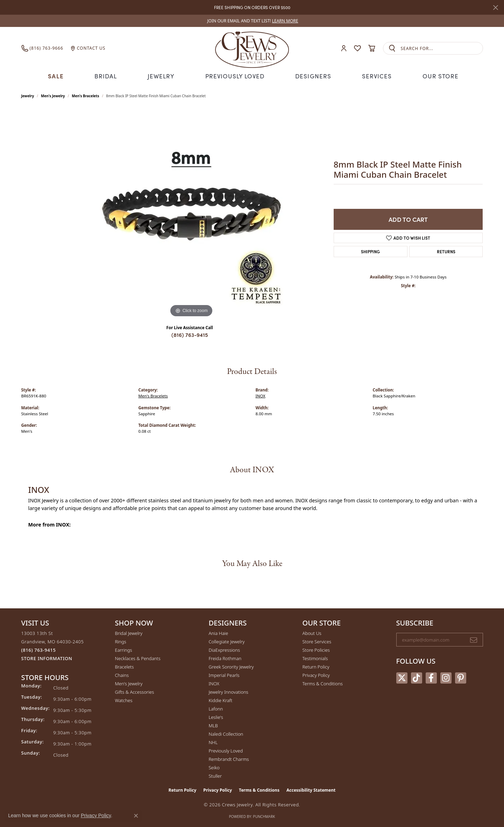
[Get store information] (47, 658)
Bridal (108, 76)
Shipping (370, 251)
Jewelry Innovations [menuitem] (229, 691)
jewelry (28, 95)
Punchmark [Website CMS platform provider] (264, 816)
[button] (344, 48)
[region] (191, 213)
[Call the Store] (39, 649)
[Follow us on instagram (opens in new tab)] (446, 677)
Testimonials (315, 658)
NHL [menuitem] (213, 742)
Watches (124, 700)
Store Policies (316, 649)
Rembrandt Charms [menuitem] (229, 758)
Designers (312, 76)
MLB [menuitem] (213, 725)
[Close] (495, 8)
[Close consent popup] (136, 816)
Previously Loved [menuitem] (226, 750)
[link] (252, 21)
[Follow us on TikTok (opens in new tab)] (417, 677)
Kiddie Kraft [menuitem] (221, 700)
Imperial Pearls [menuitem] (224, 674)
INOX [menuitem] (214, 683)
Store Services (317, 641)
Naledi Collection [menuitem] (226, 733)
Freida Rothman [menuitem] (225, 658)
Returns (446, 251)
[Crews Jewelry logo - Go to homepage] (252, 48)
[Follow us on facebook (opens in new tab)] (431, 677)
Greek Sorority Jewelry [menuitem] (231, 666)
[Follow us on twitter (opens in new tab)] (402, 677)
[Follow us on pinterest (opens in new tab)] (461, 677)
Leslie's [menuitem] (216, 716)
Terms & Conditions (323, 683)
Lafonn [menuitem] (216, 708)
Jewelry (163, 76)
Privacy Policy (316, 674)
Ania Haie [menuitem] (219, 632)
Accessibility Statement (311, 789)
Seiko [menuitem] (214, 767)
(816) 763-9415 (190, 334)
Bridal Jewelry (129, 632)
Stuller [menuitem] (215, 775)
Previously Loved (236, 76)
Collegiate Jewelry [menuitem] (227, 641)
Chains (122, 674)
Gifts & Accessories (135, 691)
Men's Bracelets (85, 95)
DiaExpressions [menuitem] (224, 649)
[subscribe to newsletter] (474, 639)
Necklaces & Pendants (138, 658)
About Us (312, 632)
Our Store (438, 76)
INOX (261, 395)
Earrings (124, 649)
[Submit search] (392, 48)
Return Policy (316, 666)
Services (375, 76)
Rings (121, 641)
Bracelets (125, 666)
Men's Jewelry (53, 95)
